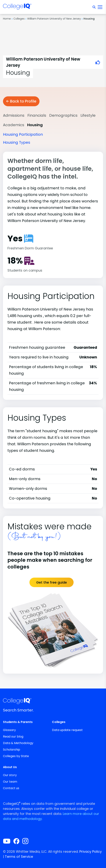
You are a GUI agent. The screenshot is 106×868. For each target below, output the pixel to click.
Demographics (63, 115)
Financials (37, 115)
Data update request (67, 730)
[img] (17, 8)
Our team (10, 782)
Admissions (14, 115)
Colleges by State (16, 756)
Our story (10, 775)
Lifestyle (88, 115)
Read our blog (13, 737)
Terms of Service (19, 857)
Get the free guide (52, 582)
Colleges (19, 19)
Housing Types (17, 142)
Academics (14, 125)
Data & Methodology (18, 743)
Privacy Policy (91, 852)
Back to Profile (21, 101)
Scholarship (12, 750)
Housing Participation (23, 134)
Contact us (11, 788)
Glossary (9, 730)
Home (7, 19)
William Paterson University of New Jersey (54, 19)
